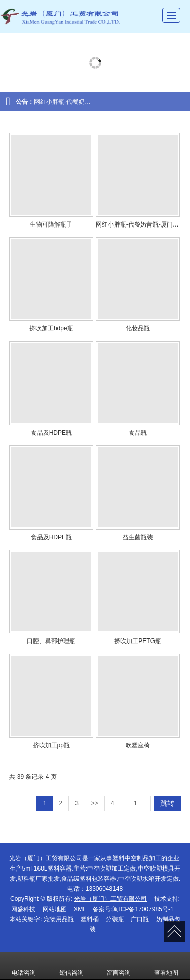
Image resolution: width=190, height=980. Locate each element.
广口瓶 (140, 919)
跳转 (167, 803)
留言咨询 (119, 966)
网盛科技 (23, 909)
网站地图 (55, 909)
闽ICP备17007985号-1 (143, 909)
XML (80, 909)
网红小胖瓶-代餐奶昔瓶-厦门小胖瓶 (82, 102)
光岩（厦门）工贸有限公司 (110, 899)
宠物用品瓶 (59, 919)
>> (95, 803)
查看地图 (166, 966)
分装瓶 (115, 919)
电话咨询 (24, 966)
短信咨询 (71, 966)
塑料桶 (90, 919)
